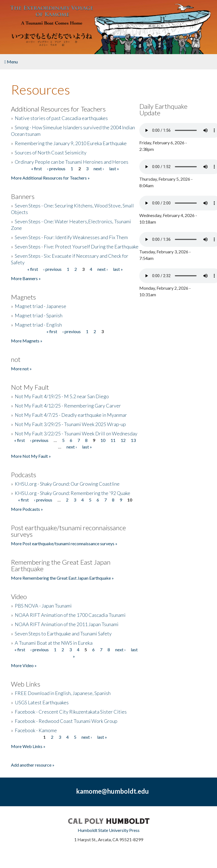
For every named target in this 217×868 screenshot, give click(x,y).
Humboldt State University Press (109, 830)
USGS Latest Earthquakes (42, 702)
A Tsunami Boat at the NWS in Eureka (54, 643)
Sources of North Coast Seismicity (51, 153)
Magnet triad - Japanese (40, 306)
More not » (21, 369)
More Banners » (26, 278)
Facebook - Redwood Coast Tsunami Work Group (66, 721)
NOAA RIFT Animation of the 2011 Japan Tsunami (67, 624)
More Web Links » (28, 746)
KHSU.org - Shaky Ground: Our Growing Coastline (67, 484)
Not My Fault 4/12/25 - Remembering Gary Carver (68, 406)
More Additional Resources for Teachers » (50, 178)
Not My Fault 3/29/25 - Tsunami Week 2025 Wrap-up (70, 424)
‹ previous (56, 168)
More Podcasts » (27, 509)
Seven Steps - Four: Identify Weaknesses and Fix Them (71, 237)
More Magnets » (27, 341)
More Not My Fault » (31, 456)
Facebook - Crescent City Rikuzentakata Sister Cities (71, 712)
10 (103, 440)
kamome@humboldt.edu (112, 791)
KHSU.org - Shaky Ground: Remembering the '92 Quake (73, 493)
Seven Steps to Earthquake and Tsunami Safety (63, 634)
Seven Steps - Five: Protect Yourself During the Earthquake (77, 247)
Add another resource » (33, 765)
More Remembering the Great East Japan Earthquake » (62, 578)
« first (37, 168)
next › (99, 168)
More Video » (24, 665)
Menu (11, 62)
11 (113, 440)
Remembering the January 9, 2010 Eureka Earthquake (71, 143)
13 (133, 440)
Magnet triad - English (38, 325)
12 (123, 440)
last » (114, 168)
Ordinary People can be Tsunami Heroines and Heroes (72, 162)
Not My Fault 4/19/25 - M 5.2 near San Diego (62, 396)
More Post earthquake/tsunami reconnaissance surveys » (64, 543)
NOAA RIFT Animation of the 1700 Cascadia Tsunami (70, 615)
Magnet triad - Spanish (39, 315)
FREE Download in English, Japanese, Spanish (63, 693)
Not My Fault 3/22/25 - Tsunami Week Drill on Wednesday (76, 433)
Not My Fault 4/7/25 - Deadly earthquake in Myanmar (71, 415)
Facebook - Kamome (36, 730)
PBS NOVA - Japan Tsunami (43, 606)
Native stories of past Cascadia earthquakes (61, 118)
